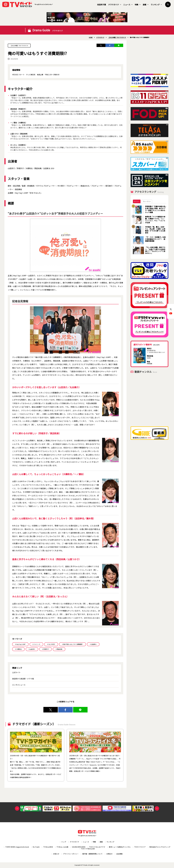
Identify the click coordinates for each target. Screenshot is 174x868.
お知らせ (56, 854)
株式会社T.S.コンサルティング (160, 847)
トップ (64, 842)
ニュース (128, 5)
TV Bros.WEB (48, 847)
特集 (138, 5)
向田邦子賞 (102, 5)
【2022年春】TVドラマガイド (19, 45)
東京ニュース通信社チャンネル (120, 847)
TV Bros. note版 (62, 847)
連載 (146, 5)
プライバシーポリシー (71, 854)
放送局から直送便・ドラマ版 (23, 679)
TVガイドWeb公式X (88, 849)
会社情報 (119, 854)
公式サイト (16, 672)
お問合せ (109, 854)
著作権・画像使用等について (92, 854)
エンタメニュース (19, 685)
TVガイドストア (140, 847)
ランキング (156, 5)
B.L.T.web (36, 847)
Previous (17, 808)
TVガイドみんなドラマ (97, 847)
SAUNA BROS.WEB (79, 847)
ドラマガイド (115, 5)
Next (157, 808)
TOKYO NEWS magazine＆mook (17, 847)
